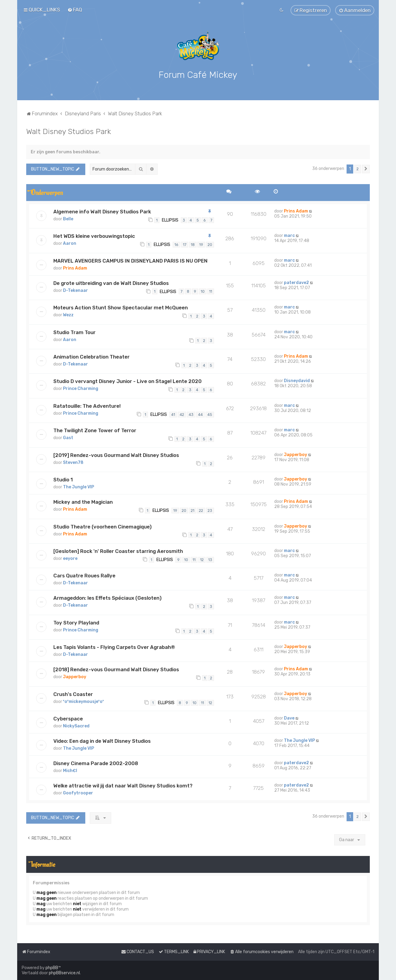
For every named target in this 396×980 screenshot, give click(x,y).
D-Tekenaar (75, 290)
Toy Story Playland (76, 622)
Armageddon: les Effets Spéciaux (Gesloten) (107, 598)
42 (182, 414)
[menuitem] (75, 10)
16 (176, 244)
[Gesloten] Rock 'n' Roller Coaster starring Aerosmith (118, 551)
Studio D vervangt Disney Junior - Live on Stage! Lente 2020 (127, 381)
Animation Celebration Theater (91, 356)
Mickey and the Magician (83, 502)
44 (200, 414)
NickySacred (76, 726)
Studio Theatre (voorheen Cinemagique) (102, 526)
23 (210, 510)
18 (193, 244)
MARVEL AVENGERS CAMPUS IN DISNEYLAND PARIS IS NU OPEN (130, 260)
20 (210, 244)
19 (201, 244)
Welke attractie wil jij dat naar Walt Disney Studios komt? (123, 785)
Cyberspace (68, 718)
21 (193, 510)
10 (203, 291)
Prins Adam (296, 211)
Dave (289, 718)
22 (201, 510)
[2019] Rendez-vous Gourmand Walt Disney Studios (116, 455)
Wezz (68, 315)
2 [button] (358, 169)
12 (202, 559)
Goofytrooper (78, 793)
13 (210, 559)
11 (211, 291)
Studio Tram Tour (74, 332)
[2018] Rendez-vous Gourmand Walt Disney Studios (116, 669)
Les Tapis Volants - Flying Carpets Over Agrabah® (114, 647)
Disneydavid (297, 381)
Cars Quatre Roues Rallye (84, 576)
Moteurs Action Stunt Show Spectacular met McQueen (121, 307)
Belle (68, 219)
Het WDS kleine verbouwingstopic (94, 236)
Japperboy (295, 454)
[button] (366, 169)
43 (191, 414)
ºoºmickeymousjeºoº (83, 701)
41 (173, 414)
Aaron (70, 243)
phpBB (52, 968)
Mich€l (70, 770)
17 (185, 244)
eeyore (70, 558)
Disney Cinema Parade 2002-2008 (96, 763)
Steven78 (73, 462)
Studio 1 (63, 479)
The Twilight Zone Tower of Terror (95, 430)
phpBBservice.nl (64, 973)
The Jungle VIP (79, 487)
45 (210, 414)
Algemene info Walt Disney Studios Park (102, 211)
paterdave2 (296, 282)
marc (289, 235)
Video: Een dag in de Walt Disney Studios (102, 741)
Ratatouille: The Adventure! (87, 406)
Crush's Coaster (73, 694)
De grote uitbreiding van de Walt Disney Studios (111, 283)
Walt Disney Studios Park (69, 131)
